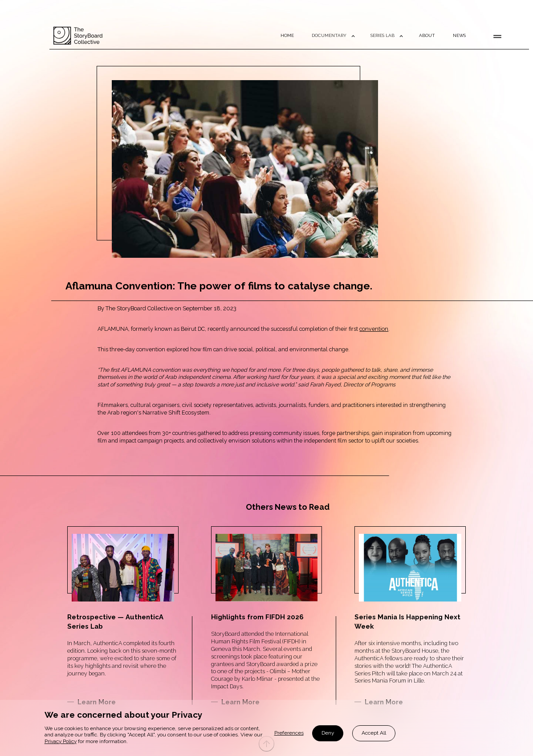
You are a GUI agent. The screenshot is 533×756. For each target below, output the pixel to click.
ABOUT (427, 36)
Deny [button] (328, 733)
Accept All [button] (374, 733)
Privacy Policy (61, 741)
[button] (332, 36)
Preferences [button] (289, 733)
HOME (287, 36)
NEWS (459, 36)
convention (374, 329)
